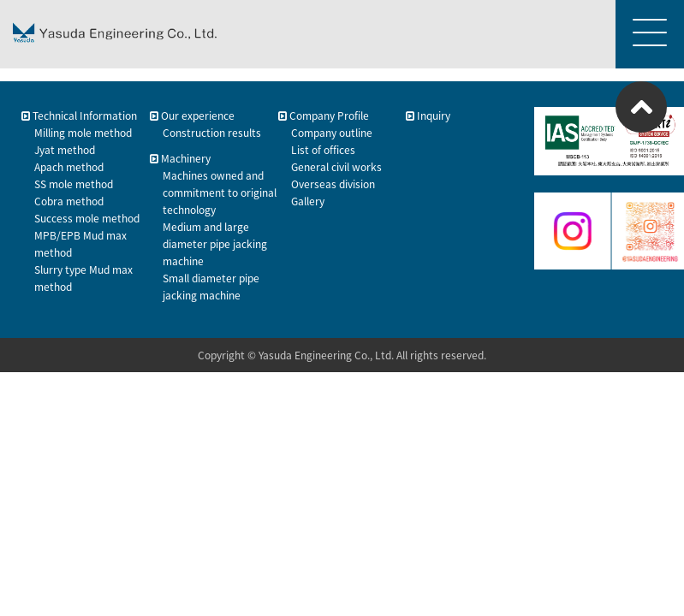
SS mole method (74, 184)
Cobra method (69, 201)
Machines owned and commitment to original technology (220, 192)
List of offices (323, 150)
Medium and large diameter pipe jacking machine (215, 244)
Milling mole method (83, 133)
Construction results (212, 133)
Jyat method (65, 150)
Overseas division (333, 184)
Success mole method (87, 218)
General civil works (336, 167)
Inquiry (428, 115)
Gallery (308, 201)
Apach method (69, 167)
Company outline (332, 133)
